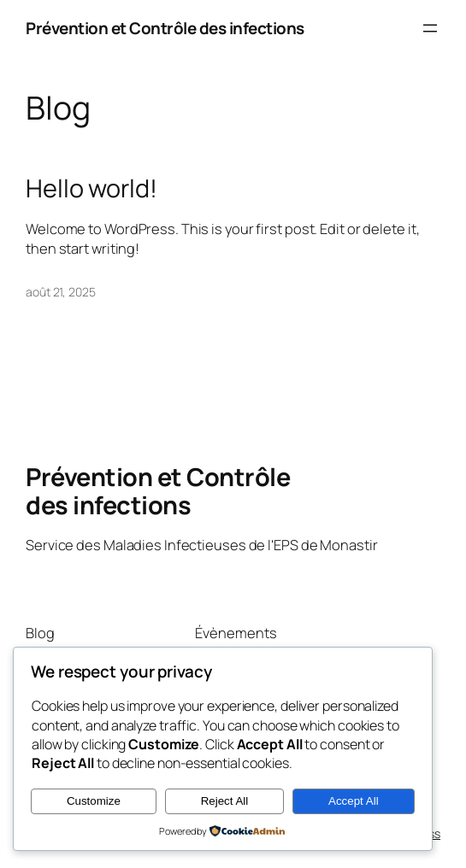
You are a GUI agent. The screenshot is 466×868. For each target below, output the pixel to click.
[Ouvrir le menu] (430, 28)
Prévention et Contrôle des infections (165, 28)
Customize (94, 801)
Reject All (225, 801)
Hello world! (91, 188)
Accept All (354, 801)
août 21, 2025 (61, 292)
